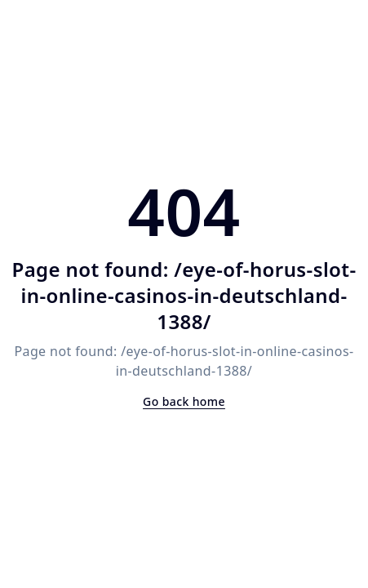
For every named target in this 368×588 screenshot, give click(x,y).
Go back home (184, 401)
